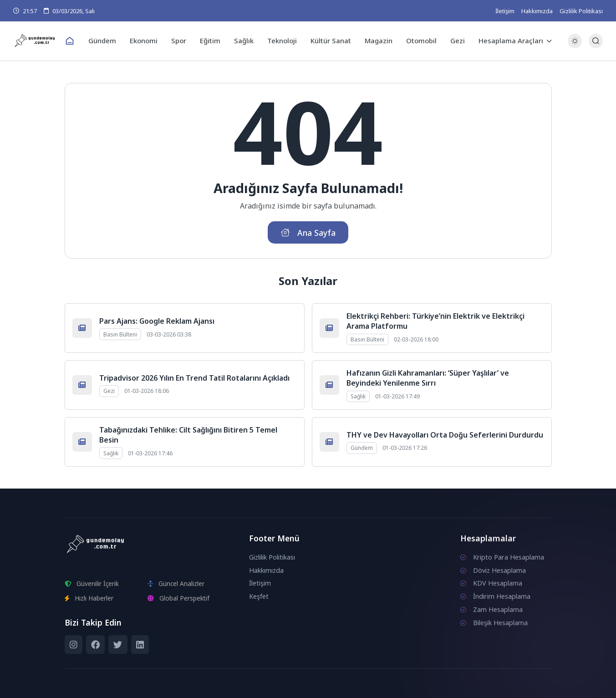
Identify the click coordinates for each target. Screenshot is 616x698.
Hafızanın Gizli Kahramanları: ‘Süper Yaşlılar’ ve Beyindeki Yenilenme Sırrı (428, 378)
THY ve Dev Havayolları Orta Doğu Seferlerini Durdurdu (445, 435)
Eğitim (210, 41)
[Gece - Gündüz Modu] (575, 46)
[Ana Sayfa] (70, 41)
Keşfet (259, 596)
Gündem (102, 41)
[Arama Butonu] (596, 41)
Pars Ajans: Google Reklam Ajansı (157, 321)
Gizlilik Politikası (581, 11)
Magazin (379, 41)
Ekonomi (144, 41)
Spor (179, 41)
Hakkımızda (537, 11)
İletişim (505, 11)
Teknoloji (282, 41)
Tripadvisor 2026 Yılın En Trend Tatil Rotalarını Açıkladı (194, 378)
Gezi (458, 41)
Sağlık (244, 41)
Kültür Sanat (331, 41)
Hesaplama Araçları (511, 41)
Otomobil (421, 41)
